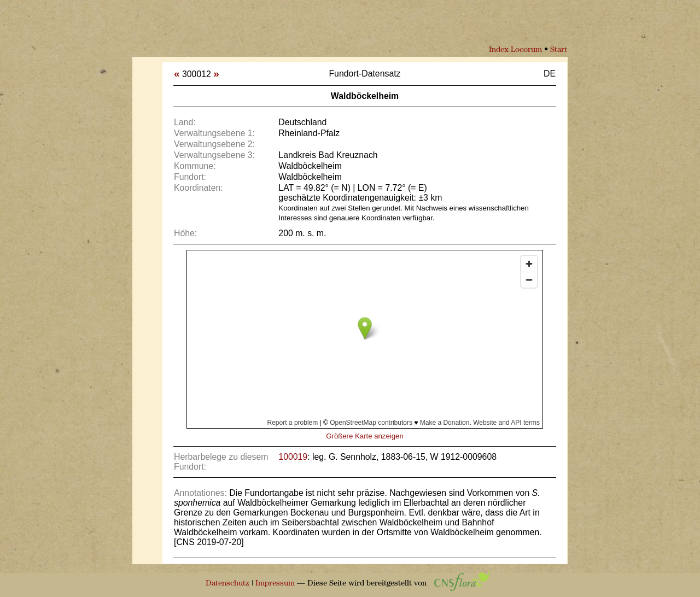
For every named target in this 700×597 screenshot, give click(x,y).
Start (559, 50)
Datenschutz (227, 584)
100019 (293, 457)
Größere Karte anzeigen (364, 436)
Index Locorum (515, 50)
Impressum (275, 584)
